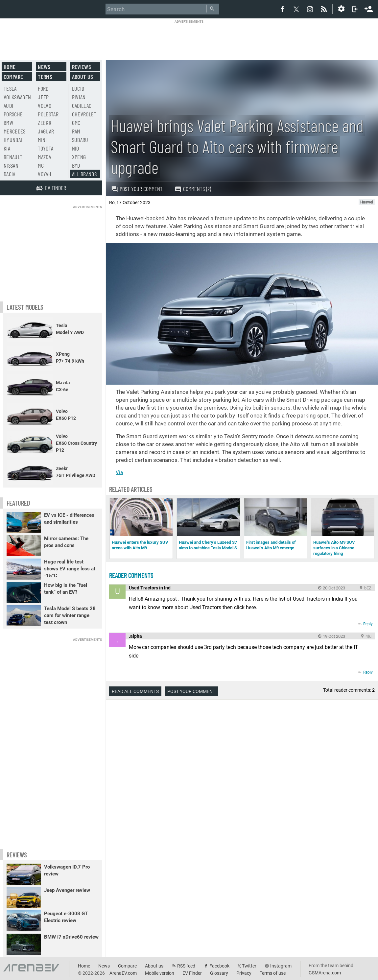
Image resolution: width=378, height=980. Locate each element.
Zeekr (45, 123)
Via (119, 472)
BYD (76, 165)
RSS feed (186, 966)
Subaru (80, 140)
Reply (368, 624)
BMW (8, 123)
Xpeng (79, 157)
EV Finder (192, 973)
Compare (13, 77)
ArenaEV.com (123, 973)
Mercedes (15, 131)
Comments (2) (193, 189)
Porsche (13, 114)
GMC (76, 123)
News (44, 67)
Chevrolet (84, 114)
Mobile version (160, 973)
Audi (8, 106)
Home (10, 67)
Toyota (46, 148)
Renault (13, 157)
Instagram (281, 966)
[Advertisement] (189, 38)
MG (41, 165)
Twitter (249, 966)
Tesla (10, 88)
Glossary (219, 973)
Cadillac (82, 106)
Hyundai (13, 140)
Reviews (82, 67)
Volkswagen (17, 97)
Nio (76, 148)
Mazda (44, 157)
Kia (7, 148)
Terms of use (273, 973)
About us (83, 77)
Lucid (78, 88)
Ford (43, 88)
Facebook (219, 966)
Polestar (48, 114)
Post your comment (137, 189)
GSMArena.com (325, 973)
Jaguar (46, 131)
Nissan (11, 165)
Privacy (244, 973)
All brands (84, 174)
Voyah (45, 174)
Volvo (45, 106)
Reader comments (131, 575)
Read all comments (135, 691)
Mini (42, 140)
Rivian (79, 97)
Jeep (43, 97)
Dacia (10, 174)
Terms (45, 77)
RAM (76, 131)
